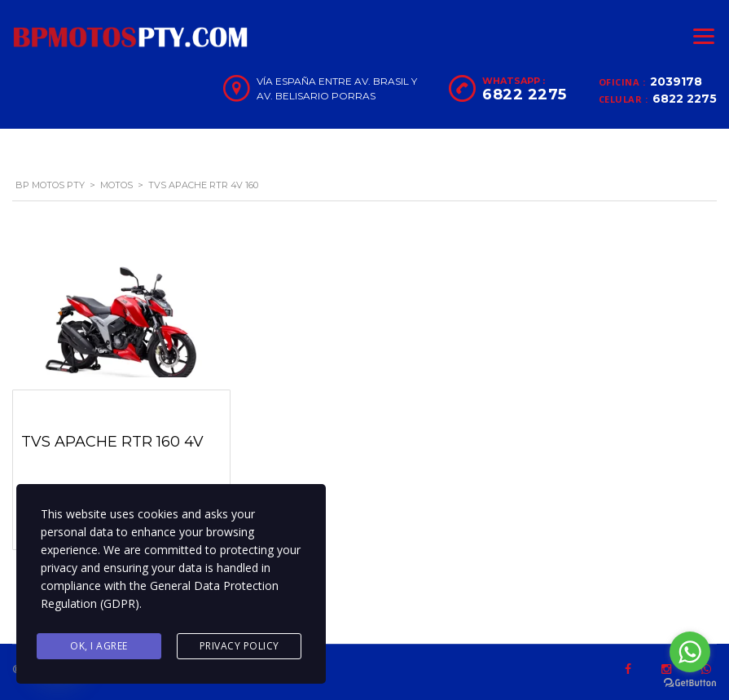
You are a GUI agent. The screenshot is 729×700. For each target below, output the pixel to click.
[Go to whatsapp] (690, 652)
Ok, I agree (99, 646)
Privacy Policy (239, 646)
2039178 (676, 81)
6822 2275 (685, 99)
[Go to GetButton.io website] (690, 683)
